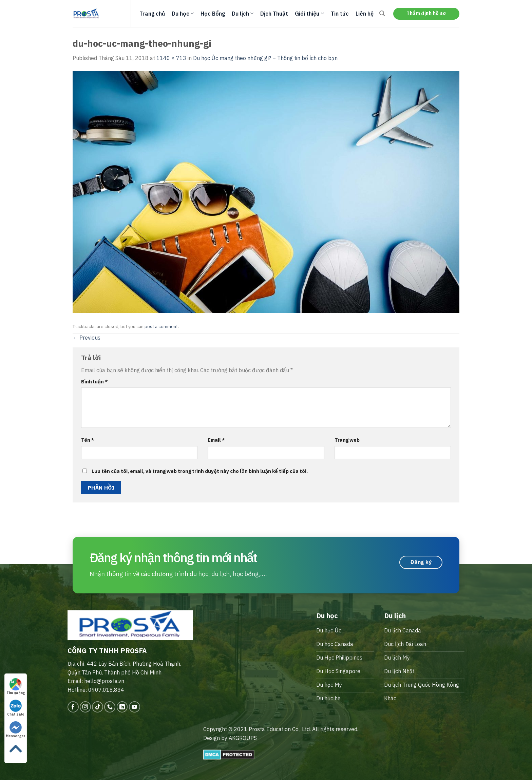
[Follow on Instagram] (85, 707)
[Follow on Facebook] (73, 707)
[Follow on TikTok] (98, 707)
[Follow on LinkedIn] (122, 707)
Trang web (347, 440)
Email (216, 440)
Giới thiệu (309, 14)
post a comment (161, 327)
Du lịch (243, 14)
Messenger (16, 730)
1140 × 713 (171, 58)
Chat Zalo (16, 708)
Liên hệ (365, 14)
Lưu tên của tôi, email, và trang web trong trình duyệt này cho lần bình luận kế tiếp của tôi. (200, 471)
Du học (183, 14)
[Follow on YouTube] (135, 707)
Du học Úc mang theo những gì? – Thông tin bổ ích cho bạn (265, 58)
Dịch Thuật (274, 14)
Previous (87, 338)
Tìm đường (16, 687)
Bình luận (94, 382)
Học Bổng (213, 14)
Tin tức (340, 14)
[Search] (382, 13)
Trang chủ (152, 14)
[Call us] (110, 707)
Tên (88, 440)
